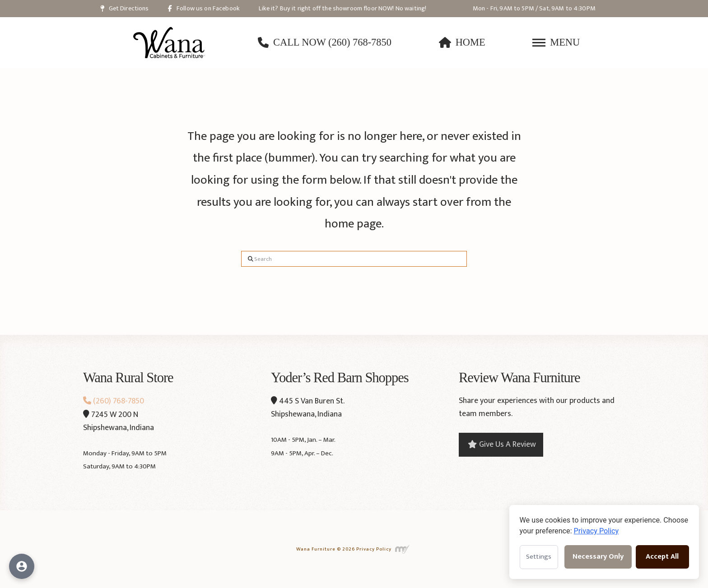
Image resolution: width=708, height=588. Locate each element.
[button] (556, 42)
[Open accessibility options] (22, 566)
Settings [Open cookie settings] (539, 557)
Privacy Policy (374, 549)
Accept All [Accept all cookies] (662, 557)
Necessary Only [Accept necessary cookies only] (598, 557)
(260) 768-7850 (114, 401)
